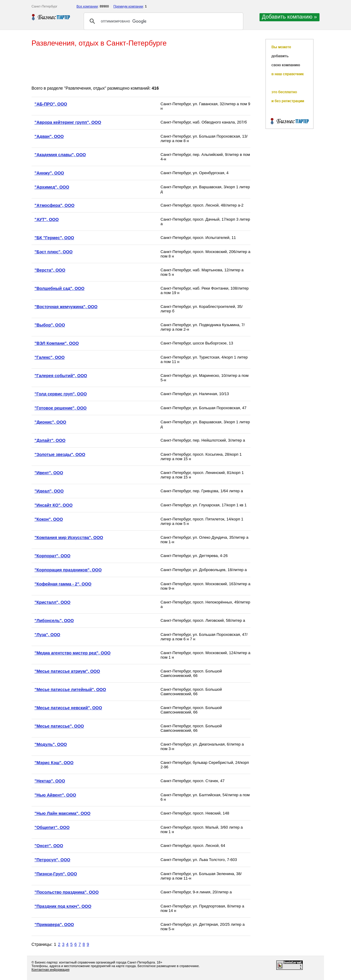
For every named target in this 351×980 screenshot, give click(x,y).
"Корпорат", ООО (52, 556)
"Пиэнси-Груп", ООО (56, 874)
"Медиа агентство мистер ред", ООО (72, 653)
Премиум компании (128, 6)
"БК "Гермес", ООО (54, 238)
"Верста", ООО (50, 270)
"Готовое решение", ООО (61, 408)
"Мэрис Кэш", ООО (54, 763)
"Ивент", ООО (49, 473)
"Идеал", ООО (49, 491)
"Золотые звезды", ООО (60, 454)
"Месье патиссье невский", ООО (68, 708)
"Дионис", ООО (50, 422)
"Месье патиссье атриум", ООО (67, 671)
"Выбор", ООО (50, 325)
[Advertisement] (141, 67)
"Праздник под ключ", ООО (63, 906)
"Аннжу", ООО (49, 173)
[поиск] (163, 21)
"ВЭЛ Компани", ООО (57, 343)
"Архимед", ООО (52, 187)
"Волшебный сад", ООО (59, 288)
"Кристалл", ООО (52, 602)
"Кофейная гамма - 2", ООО (63, 584)
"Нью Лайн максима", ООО (62, 813)
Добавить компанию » (289, 17)
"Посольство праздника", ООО (67, 892)
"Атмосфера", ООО (54, 205)
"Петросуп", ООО (52, 860)
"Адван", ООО (49, 136)
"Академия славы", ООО (60, 155)
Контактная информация (50, 970)
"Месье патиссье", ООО (59, 726)
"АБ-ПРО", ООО (51, 104)
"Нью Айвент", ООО (55, 795)
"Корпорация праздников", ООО (68, 570)
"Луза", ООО (47, 635)
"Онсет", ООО (49, 846)
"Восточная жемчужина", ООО (66, 307)
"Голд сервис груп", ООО (61, 394)
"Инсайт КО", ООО (54, 505)
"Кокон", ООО (49, 519)
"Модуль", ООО (51, 744)
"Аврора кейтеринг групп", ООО (68, 122)
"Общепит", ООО (52, 827)
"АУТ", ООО (47, 219)
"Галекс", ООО (49, 357)
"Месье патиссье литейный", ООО (70, 690)
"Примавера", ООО (54, 925)
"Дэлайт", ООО (50, 440)
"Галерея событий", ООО (61, 376)
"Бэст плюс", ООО (54, 252)
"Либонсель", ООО (54, 621)
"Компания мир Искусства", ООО (69, 538)
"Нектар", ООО (50, 781)
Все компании (87, 6)
